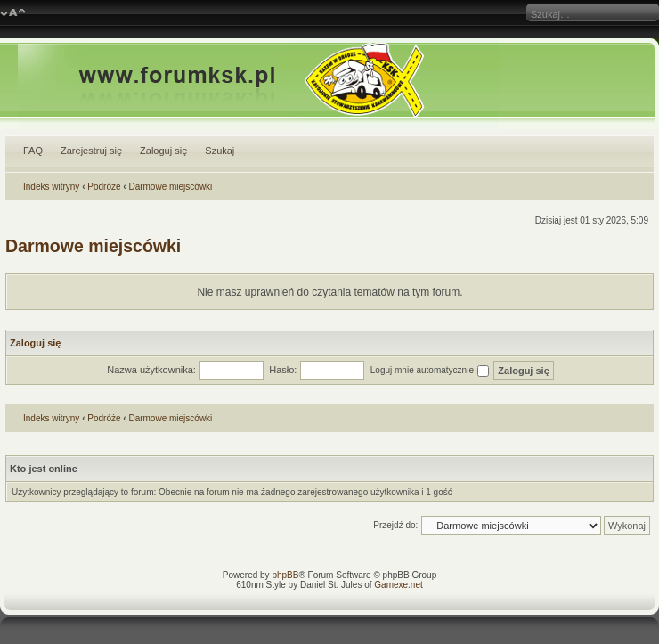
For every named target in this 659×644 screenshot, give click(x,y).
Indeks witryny (51, 187)
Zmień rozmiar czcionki (13, 13)
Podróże (104, 187)
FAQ (33, 151)
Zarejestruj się (91, 151)
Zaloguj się (163, 151)
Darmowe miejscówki (170, 187)
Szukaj (220, 151)
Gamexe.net (398, 585)
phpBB (285, 575)
